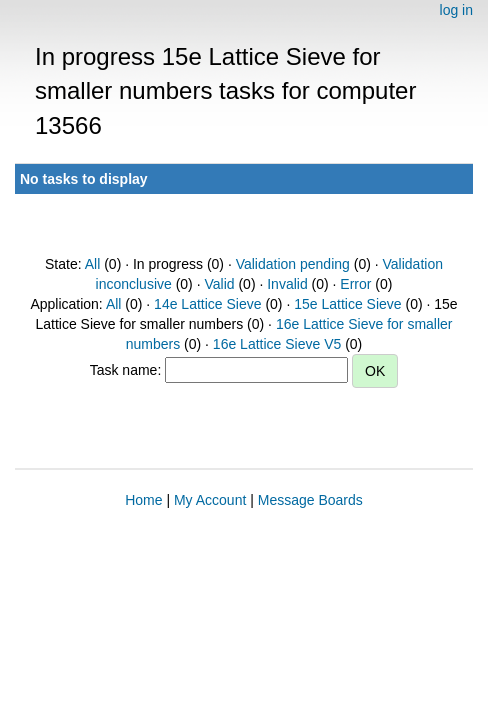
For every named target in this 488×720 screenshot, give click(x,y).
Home (143, 500)
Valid (219, 284)
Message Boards (310, 500)
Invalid (287, 284)
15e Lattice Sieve (347, 304)
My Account (210, 500)
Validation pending (293, 264)
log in (456, 10)
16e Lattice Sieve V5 (277, 344)
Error (355, 284)
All (93, 264)
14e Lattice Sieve (207, 304)
